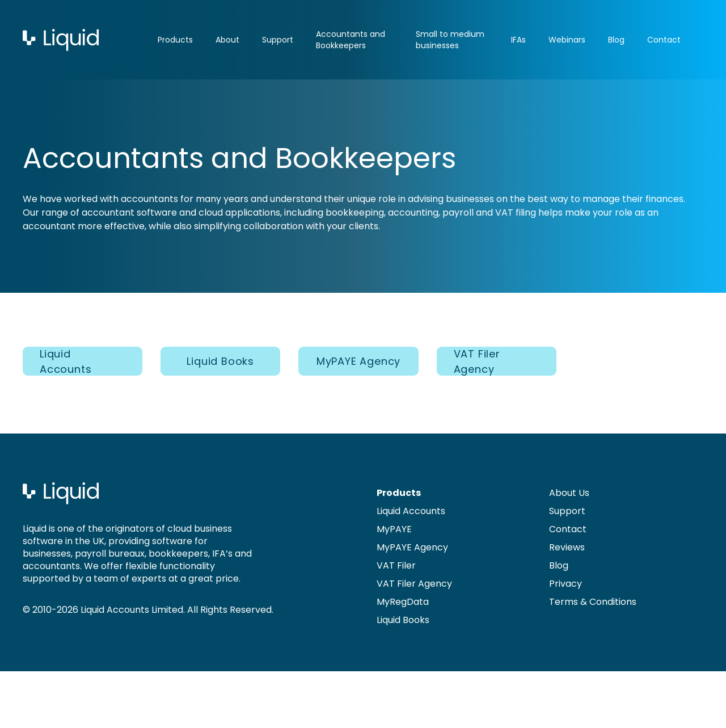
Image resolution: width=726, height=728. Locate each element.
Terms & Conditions (593, 602)
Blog (616, 40)
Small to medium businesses (450, 40)
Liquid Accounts (66, 361)
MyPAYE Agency (358, 361)
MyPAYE (394, 529)
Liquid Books (220, 361)
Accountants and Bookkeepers (351, 40)
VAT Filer (396, 565)
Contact (664, 40)
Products (175, 40)
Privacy (565, 584)
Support (278, 40)
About (227, 40)
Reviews (567, 547)
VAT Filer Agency (477, 361)
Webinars (567, 40)
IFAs (518, 40)
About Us (569, 493)
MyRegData (403, 602)
